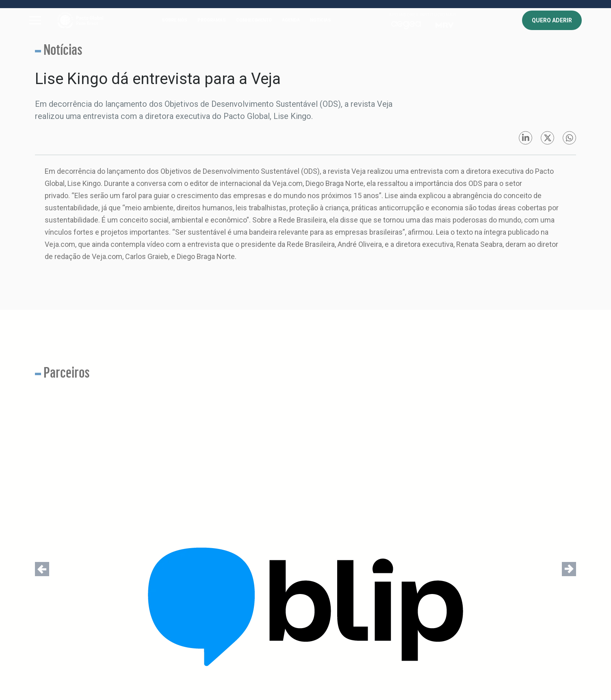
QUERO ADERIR (552, 20)
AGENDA (291, 20)
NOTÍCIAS (321, 20)
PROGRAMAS (212, 20)
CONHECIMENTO (254, 20)
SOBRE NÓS (174, 20)
